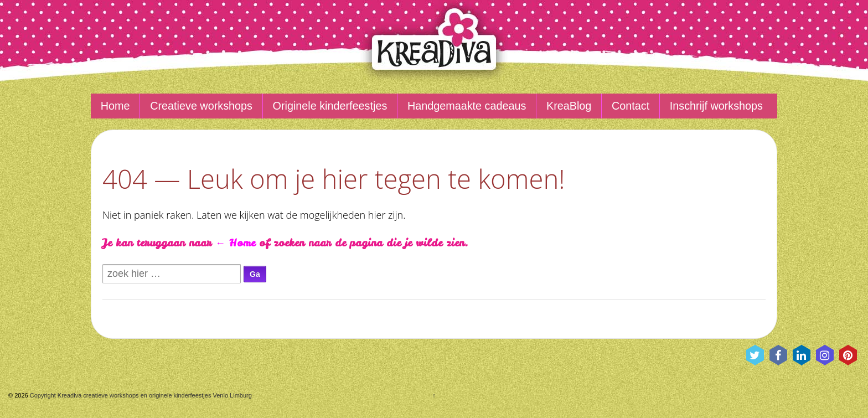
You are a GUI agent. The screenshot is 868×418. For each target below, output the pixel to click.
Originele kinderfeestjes (330, 106)
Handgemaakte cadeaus (467, 106)
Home (115, 106)
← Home (235, 243)
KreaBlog (569, 106)
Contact (631, 106)
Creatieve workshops (201, 106)
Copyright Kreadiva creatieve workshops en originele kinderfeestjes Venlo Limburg (140, 395)
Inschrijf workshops (716, 106)
